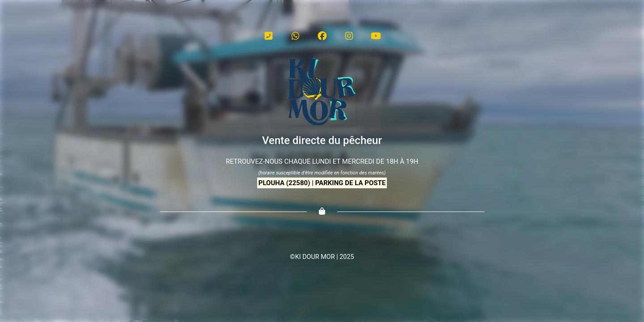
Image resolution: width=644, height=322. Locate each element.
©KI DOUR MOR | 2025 (322, 257)
